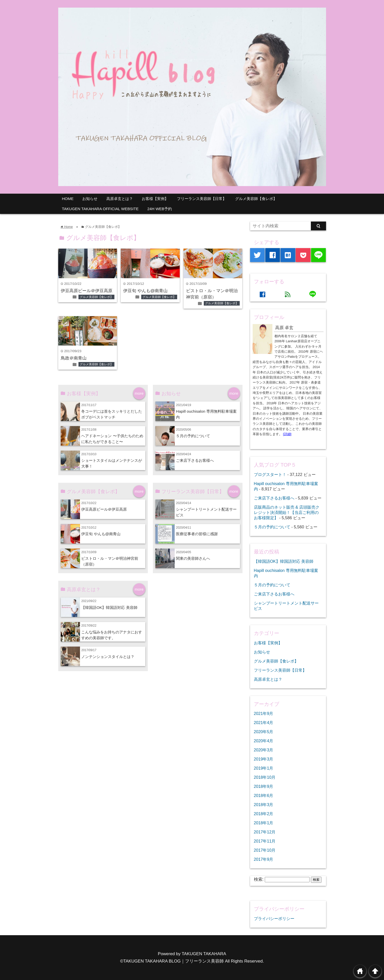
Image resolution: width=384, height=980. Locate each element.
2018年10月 (265, 777)
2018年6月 (264, 795)
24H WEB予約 (160, 209)
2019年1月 (264, 768)
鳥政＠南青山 (74, 358)
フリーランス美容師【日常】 (202, 199)
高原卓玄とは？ (120, 199)
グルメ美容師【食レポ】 (256, 199)
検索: (259, 879)
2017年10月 (265, 850)
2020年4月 (264, 741)
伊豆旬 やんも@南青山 (148, 291)
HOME (68, 199)
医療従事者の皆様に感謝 (197, 534)
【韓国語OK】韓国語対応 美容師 (109, 607)
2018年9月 (264, 786)
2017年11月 (265, 841)
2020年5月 (264, 732)
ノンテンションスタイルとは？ (108, 657)
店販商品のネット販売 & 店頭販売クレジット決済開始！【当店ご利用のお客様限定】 (287, 512)
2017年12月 (265, 832)
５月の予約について (193, 436)
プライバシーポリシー (274, 918)
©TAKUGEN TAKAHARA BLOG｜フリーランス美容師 (172, 961)
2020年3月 (264, 750)
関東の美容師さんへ (193, 558)
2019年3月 (264, 759)
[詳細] (287, 434)
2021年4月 (264, 723)
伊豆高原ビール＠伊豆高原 (87, 291)
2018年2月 (264, 814)
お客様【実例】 (155, 199)
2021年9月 (264, 713)
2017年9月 (264, 859)
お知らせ (90, 199)
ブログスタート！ (270, 474)
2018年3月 (264, 805)
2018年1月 (264, 823)
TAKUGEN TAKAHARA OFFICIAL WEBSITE (100, 209)
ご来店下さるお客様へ (195, 460)
